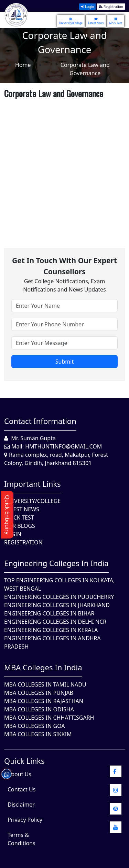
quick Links (24, 761)
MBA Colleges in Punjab (39, 693)
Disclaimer (21, 805)
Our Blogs (20, 526)
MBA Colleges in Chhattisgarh (49, 718)
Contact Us (21, 789)
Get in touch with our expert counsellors (64, 266)
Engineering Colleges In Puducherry (59, 597)
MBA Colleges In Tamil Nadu (45, 684)
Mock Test (116, 21)
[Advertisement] (64, 166)
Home (23, 65)
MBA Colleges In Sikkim (38, 734)
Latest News (96, 21)
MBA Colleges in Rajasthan (44, 701)
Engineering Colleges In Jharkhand (57, 605)
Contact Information (40, 421)
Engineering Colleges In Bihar (49, 613)
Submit (64, 362)
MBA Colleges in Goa (35, 726)
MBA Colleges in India (43, 667)
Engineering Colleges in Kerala (51, 630)
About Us (19, 774)
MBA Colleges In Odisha (39, 709)
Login (87, 7)
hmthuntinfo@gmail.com (63, 446)
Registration (111, 7)
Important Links (33, 484)
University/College (71, 21)
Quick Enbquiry (7, 515)
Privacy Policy (25, 820)
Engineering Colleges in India (56, 563)
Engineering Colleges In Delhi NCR (55, 622)
